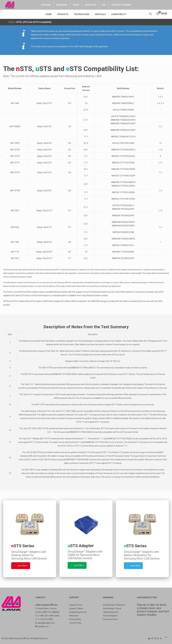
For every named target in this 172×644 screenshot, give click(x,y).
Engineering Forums (78, 612)
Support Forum (76, 605)
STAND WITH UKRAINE (121, 5)
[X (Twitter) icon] (158, 638)
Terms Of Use (75, 623)
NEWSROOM (62, 5)
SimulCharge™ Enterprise (114, 605)
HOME (49, 14)
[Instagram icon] (155, 638)
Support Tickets (76, 608)
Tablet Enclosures (111, 612)
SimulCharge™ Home (112, 608)
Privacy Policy (75, 619)
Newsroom (74, 616)
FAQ (104, 5)
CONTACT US (91, 5)
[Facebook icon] (152, 638)
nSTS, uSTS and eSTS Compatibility (34, 22)
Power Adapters (110, 616)
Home (12, 22)
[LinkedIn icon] (149, 638)
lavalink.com (43, 627)
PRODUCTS (63, 14)
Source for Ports (110, 619)
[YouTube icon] (161, 638)
